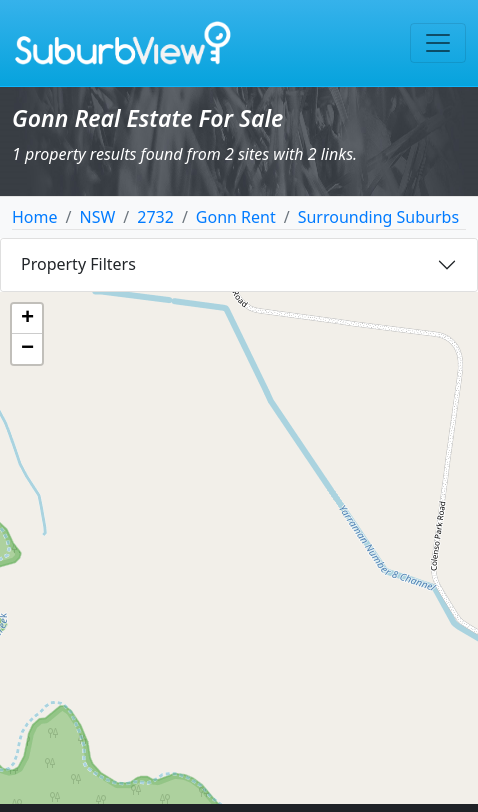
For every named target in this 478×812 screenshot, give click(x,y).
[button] (27, 319)
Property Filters (78, 264)
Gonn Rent (236, 217)
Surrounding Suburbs (378, 217)
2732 (155, 217)
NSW (97, 217)
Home (35, 217)
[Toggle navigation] (438, 43)
